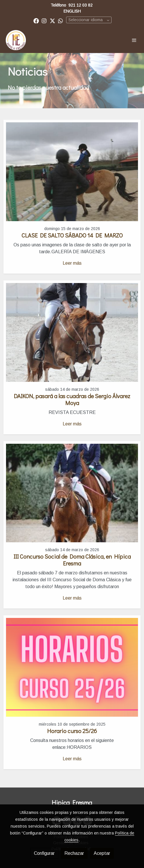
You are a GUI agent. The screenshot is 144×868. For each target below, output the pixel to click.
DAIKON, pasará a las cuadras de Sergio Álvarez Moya (72, 399)
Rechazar (74, 853)
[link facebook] (36, 20)
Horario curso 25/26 (72, 731)
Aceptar (102, 853)
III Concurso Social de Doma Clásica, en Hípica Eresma (72, 560)
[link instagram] (44, 20)
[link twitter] (52, 20)
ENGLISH (72, 11)
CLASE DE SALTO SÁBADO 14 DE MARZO (72, 235)
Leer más (72, 263)
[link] (16, 40)
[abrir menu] (134, 40)
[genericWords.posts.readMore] (72, 171)
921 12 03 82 (80, 5)
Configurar (44, 853)
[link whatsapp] (61, 20)
